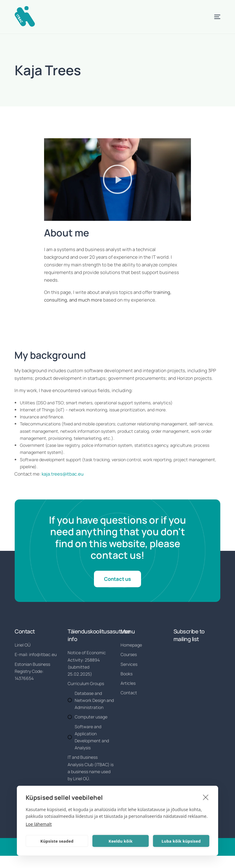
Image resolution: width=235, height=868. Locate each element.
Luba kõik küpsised (181, 841)
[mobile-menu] (210, 17)
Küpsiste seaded (57, 841)
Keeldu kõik (121, 841)
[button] (117, 180)
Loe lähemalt (39, 824)
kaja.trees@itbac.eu (63, 474)
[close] (206, 797)
